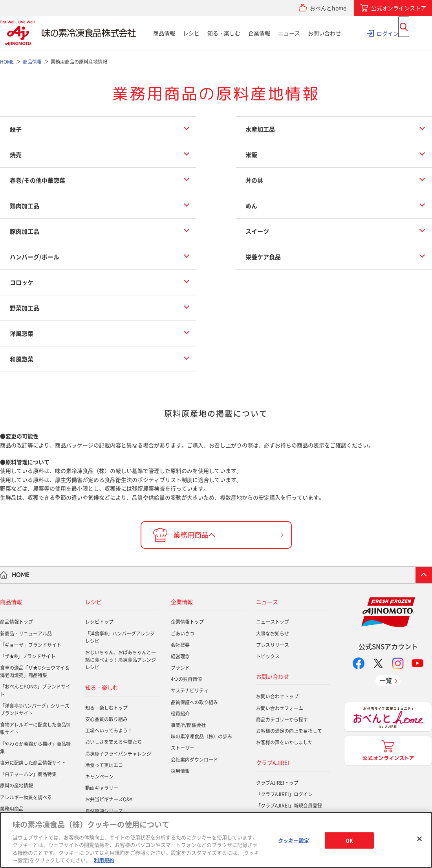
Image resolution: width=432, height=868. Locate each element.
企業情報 (259, 33)
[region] (216, 840)
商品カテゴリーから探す (282, 720)
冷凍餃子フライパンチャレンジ (118, 754)
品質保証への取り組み (194, 702)
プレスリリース (273, 645)
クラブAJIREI (273, 762)
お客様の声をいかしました (284, 742)
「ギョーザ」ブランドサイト (31, 645)
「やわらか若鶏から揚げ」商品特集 (35, 748)
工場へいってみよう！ (109, 731)
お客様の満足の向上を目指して (289, 731)
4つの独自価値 (186, 679)
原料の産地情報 (16, 786)
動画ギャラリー (102, 788)
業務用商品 (12, 809)
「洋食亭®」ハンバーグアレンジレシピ (120, 637)
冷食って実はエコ (104, 765)
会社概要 (180, 645)
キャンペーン (99, 776)
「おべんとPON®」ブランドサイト (35, 690)
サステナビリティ (190, 690)
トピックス (268, 656)
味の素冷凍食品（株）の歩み (201, 736)
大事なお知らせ (273, 634)
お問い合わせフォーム (280, 708)
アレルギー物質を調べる (26, 797)
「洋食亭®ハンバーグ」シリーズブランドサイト (35, 710)
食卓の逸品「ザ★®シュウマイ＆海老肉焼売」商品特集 (35, 671)
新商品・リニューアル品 (26, 634)
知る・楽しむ (224, 33)
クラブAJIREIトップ (277, 783)
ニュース (289, 33)
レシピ (191, 33)
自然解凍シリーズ (104, 811)
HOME (21, 575)
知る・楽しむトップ (106, 708)
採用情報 (180, 771)
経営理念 (180, 656)
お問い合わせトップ (277, 696)
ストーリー (183, 748)
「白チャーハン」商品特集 (28, 774)
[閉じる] (419, 839)
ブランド (180, 668)
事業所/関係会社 (188, 725)
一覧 (386, 680)
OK (349, 840)
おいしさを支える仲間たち (113, 742)
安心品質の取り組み (106, 719)
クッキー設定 (294, 840)
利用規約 (104, 860)
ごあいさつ (183, 634)
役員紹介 (180, 714)
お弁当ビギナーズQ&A (109, 799)
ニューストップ (273, 622)
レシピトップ (99, 622)
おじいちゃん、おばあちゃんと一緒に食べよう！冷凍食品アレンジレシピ (121, 660)
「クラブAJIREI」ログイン (284, 794)
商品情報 (164, 33)
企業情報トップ (187, 622)
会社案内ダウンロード (194, 760)
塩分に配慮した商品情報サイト (33, 763)
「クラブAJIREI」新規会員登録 (289, 806)
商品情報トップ (16, 622)
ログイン (388, 33)
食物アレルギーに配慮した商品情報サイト (35, 728)
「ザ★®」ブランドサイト (28, 656)
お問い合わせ (324, 33)
